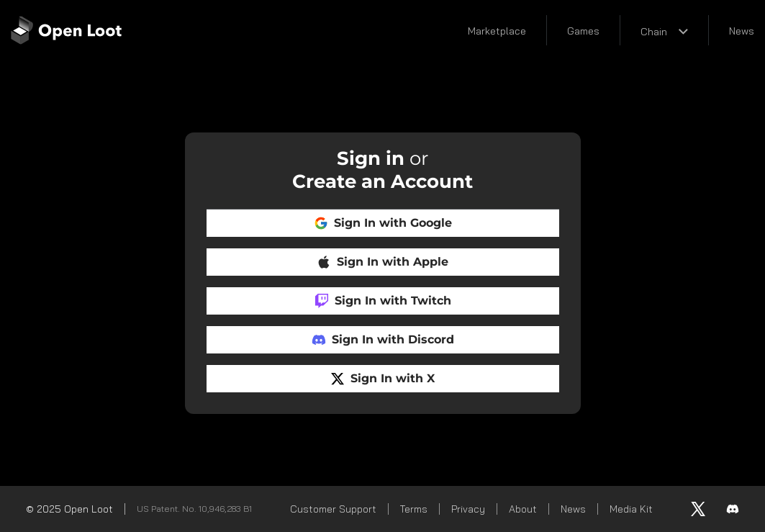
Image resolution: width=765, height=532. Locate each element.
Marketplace (497, 31)
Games (583, 31)
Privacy (468, 509)
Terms (414, 509)
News (742, 31)
